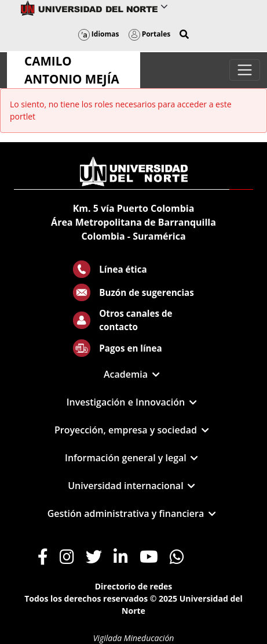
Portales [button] (150, 34)
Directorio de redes (134, 586)
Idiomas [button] (99, 34)
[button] (184, 34)
